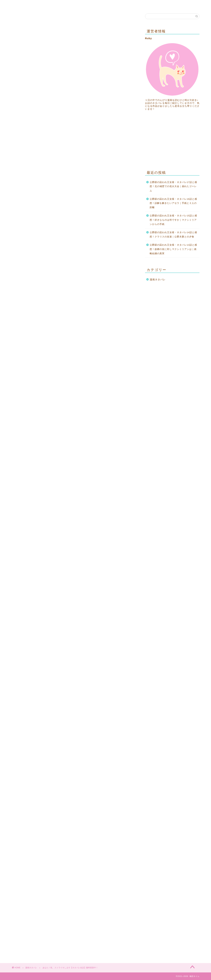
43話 (36, 404)
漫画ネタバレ (24, 20)
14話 (74, 342)
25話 (36, 367)
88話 (36, 498)
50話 (74, 417)
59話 (74, 435)
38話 (74, 392)
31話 (36, 379)
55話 (36, 429)
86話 (74, 492)
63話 (113, 442)
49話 (36, 417)
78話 (113, 473)
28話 (36, 373)
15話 (113, 342)
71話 (74, 460)
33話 (113, 379)
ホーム (20, 4)
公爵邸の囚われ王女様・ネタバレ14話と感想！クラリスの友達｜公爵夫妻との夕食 (173, 235)
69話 (113, 454)
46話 (36, 410)
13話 (36, 342)
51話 (113, 417)
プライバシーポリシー (69, 4)
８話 (74, 329)
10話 (36, 335)
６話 (113, 323)
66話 (113, 448)
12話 (113, 335)
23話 (74, 360)
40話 (36, 398)
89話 (74, 498)
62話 (74, 442)
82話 (36, 485)
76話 (36, 473)
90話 (113, 498)
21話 (113, 354)
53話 (74, 423)
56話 (74, 429)
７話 (36, 329)
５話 (74, 323)
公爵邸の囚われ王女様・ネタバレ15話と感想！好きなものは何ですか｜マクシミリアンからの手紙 (173, 220)
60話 (113, 435)
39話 (113, 392)
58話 (36, 435)
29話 (74, 373)
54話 (113, 423)
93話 (113, 504)
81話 (113, 479)
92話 (74, 504)
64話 (36, 448)
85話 (36, 492)
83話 (74, 485)
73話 (36, 467)
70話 (36, 460)
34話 (36, 385)
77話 (74, 473)
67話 (36, 454)
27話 (113, 367)
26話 (74, 367)
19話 (36, 354)
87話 (113, 492)
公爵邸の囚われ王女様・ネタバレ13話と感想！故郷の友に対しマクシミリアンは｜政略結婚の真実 (173, 249)
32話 (74, 379)
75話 (113, 467)
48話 (113, 410)
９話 (113, 329)
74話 (74, 467)
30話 (113, 373)
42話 (113, 398)
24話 (113, 360)
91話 (36, 504)
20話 (74, 354)
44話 (74, 404)
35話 (74, 385)
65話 (74, 448)
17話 (74, 348)
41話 (74, 398)
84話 (113, 485)
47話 (74, 410)
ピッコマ (50, 200)
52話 (36, 423)
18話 (113, 348)
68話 (74, 454)
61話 (36, 442)
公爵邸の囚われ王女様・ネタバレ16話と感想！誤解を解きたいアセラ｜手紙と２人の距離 (173, 203)
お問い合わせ (40, 4)
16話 (36, 348)
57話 (113, 429)
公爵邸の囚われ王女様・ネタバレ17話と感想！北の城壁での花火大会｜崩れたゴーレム (173, 186)
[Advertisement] (74, 139)
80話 (74, 479)
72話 (113, 460)
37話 (36, 392)
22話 (36, 360)
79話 (36, 479)
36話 (113, 385)
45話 (113, 404)
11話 (74, 335)
